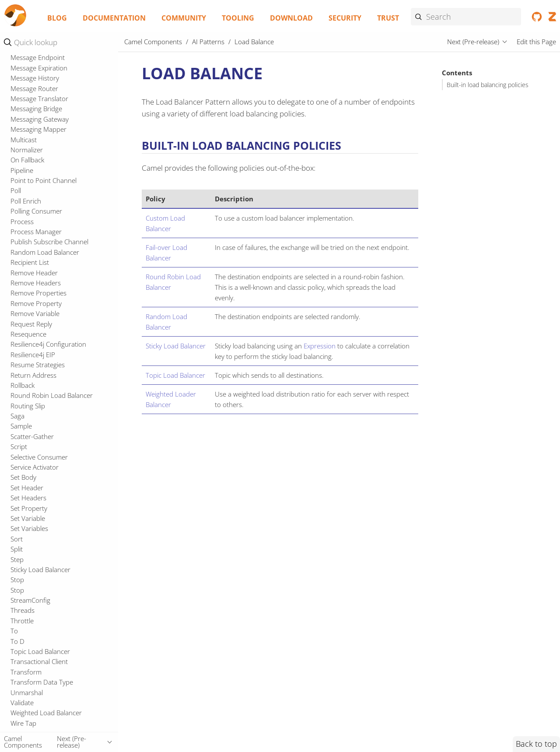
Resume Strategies (38, 563)
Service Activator (35, 665)
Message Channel (36, 235)
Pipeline (22, 369)
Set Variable (28, 717)
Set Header (27, 686)
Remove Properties (38, 491)
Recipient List (30, 460)
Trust (388, 18)
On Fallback (27, 358)
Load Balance (32, 164)
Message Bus (30, 225)
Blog (57, 18)
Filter (18, 102)
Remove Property (36, 502)
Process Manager (36, 430)
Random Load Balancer (45, 450)
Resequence (28, 532)
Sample (21, 624)
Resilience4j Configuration (48, 542)
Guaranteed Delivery (41, 123)
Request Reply (31, 522)
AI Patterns (208, 42)
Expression (320, 346)
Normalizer (27, 348)
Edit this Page (536, 42)
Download (291, 18)
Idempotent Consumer (44, 133)
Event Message (32, 61)
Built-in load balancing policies (488, 85)
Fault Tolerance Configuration (54, 82)
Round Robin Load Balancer (52, 594)
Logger (21, 174)
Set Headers (28, 696)
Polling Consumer (36, 409)
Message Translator (39, 297)
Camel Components (153, 42)
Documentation (114, 18)
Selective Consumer (39, 655)
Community (184, 18)
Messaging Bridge (36, 307)
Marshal (22, 194)
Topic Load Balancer (175, 375)
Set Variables (29, 727)
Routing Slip (28, 604)
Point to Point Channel (44, 379)
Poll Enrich (26, 399)
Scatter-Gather (32, 635)
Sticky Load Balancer (176, 346)
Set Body (23, 675)
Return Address (33, 573)
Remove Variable (35, 512)
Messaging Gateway (40, 317)
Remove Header (34, 471)
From (18, 112)
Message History (35, 276)
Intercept (24, 143)
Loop (18, 184)
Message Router (34, 287)
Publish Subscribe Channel (49, 440)
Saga (17, 614)
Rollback (23, 583)
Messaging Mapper (38, 327)
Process (22, 420)
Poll (16, 389)
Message (23, 204)
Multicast (24, 338)
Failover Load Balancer (44, 71)
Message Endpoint (38, 256)
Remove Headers (36, 481)
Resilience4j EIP (33, 553)
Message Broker (34, 215)
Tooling (238, 18)
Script (19, 645)
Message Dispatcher (40, 246)
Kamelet (22, 153)
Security (345, 18)
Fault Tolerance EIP (38, 92)
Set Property (29, 706)
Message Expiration (39, 266)
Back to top (536, 744)
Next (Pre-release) (473, 42)
